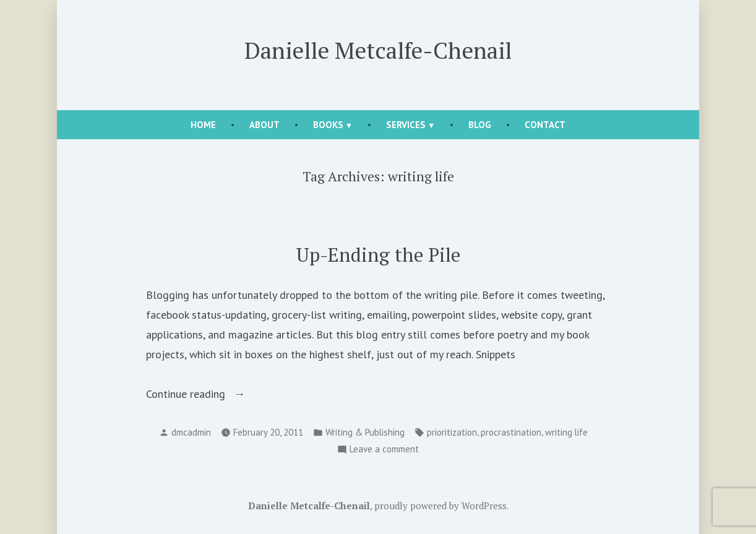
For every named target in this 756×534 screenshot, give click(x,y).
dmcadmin (191, 432)
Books (328, 125)
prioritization (452, 432)
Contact (545, 125)
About (264, 125)
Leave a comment (384, 450)
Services (406, 125)
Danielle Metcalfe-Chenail (378, 50)
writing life (566, 432)
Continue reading (203, 394)
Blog (480, 125)
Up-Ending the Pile (378, 255)
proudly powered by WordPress (440, 506)
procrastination (511, 432)
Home (203, 125)
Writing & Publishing (365, 432)
